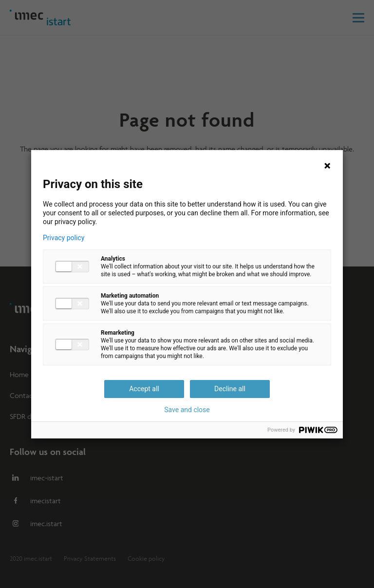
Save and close (187, 410)
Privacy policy (64, 238)
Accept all (144, 389)
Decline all (230, 389)
